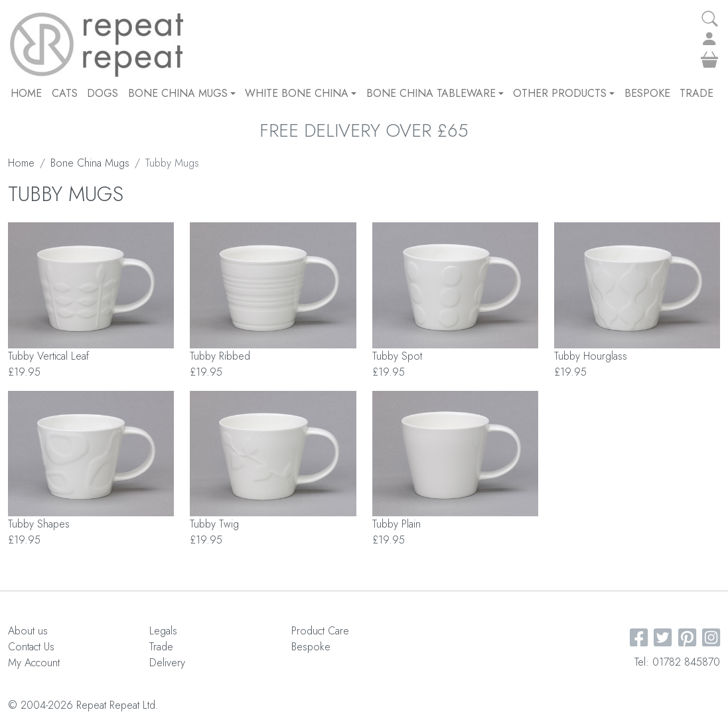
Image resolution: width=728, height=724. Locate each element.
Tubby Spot (397, 356)
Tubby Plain (397, 524)
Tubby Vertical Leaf (48, 356)
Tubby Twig (214, 524)
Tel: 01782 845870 (677, 662)
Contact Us (31, 647)
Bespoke (647, 93)
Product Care (320, 631)
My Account (34, 663)
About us (28, 631)
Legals (163, 631)
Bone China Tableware (435, 93)
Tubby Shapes (39, 524)
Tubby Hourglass (591, 356)
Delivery (167, 663)
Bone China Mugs (182, 93)
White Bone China (301, 93)
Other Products (564, 93)
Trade (696, 93)
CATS (65, 93)
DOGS (103, 93)
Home (26, 93)
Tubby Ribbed (220, 356)
